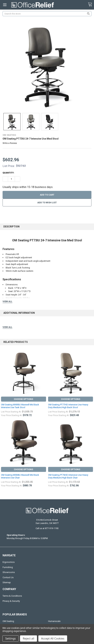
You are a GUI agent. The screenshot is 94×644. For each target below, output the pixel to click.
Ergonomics (9, 562)
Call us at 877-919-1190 (47, 528)
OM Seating (8, 621)
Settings (11, 638)
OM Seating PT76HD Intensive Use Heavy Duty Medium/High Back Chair (68, 476)
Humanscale (54, 621)
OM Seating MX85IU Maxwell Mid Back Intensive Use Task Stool (20, 406)
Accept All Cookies (53, 638)
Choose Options (23, 399)
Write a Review (10, 143)
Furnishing (8, 567)
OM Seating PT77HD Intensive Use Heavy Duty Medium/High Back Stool (68, 406)
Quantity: (8, 173)
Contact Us (8, 577)
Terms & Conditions (12, 596)
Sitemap (7, 582)
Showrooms (9, 572)
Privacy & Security (11, 601)
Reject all (29, 638)
